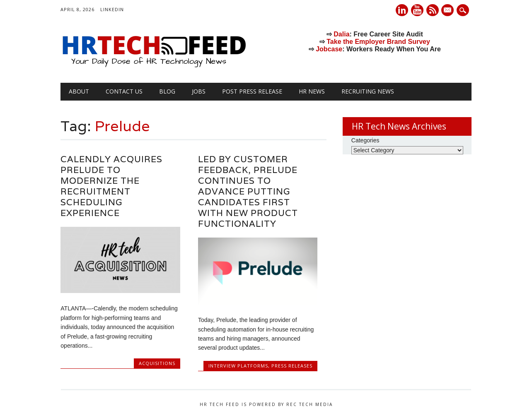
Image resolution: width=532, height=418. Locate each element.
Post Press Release (252, 91)
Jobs (199, 91)
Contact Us (124, 91)
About (79, 91)
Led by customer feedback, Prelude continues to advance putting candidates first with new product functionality (248, 191)
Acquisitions (157, 363)
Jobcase (329, 49)
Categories (365, 140)
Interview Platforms (238, 366)
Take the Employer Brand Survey (378, 42)
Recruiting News (368, 91)
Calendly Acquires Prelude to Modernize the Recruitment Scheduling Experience (111, 186)
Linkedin (402, 10)
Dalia (341, 34)
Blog (167, 91)
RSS (433, 10)
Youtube (417, 10)
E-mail (449, 11)
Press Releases (292, 366)
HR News (312, 91)
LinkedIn (112, 9)
